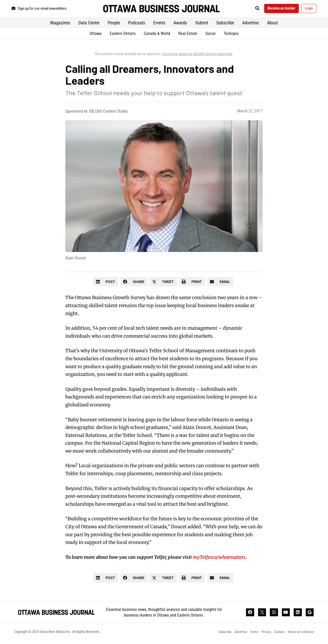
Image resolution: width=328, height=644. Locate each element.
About (272, 25)
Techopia (231, 35)
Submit (202, 25)
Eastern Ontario (123, 35)
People (114, 25)
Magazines (60, 25)
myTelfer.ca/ (206, 559)
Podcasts (137, 25)
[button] (250, 9)
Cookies (277, 635)
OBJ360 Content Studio (108, 113)
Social (211, 35)
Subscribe (225, 25)
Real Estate (188, 35)
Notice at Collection (300, 635)
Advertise (250, 25)
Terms (249, 635)
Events (159, 25)
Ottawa (96, 35)
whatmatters (232, 559)
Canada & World (157, 35)
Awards (180, 25)
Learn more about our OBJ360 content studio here (197, 56)
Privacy (262, 635)
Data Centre (89, 25)
